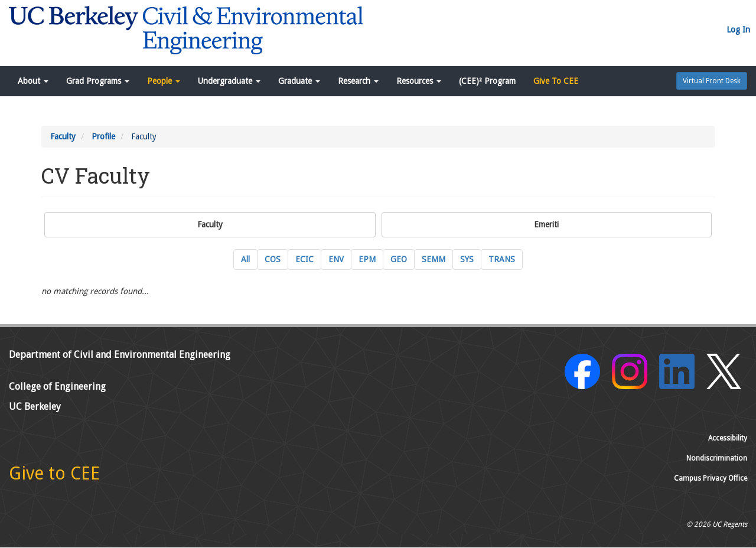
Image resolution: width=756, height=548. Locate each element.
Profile (103, 136)
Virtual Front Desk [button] (712, 81)
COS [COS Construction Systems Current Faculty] (273, 259)
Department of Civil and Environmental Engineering (120, 355)
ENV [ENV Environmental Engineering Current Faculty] (336, 259)
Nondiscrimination (717, 458)
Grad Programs (98, 81)
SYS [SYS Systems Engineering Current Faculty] (467, 259)
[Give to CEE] (54, 477)
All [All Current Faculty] (245, 259)
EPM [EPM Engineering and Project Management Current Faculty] (367, 259)
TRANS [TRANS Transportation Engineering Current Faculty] (502, 259)
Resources (419, 81)
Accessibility (728, 438)
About (33, 81)
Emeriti (546, 224)
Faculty (63, 136)
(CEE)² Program (487, 81)
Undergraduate (229, 81)
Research (358, 81)
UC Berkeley (35, 407)
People (164, 81)
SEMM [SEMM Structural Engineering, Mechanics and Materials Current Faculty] (434, 259)
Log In (738, 30)
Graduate (299, 81)
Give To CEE (556, 81)
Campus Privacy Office (711, 478)
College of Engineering (57, 386)
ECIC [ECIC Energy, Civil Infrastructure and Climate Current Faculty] (304, 259)
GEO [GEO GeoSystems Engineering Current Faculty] (399, 259)
